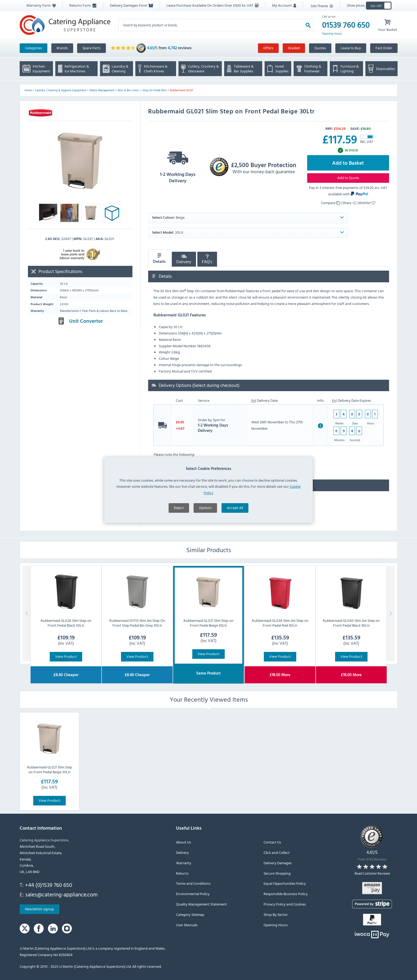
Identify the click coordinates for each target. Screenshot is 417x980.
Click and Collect (276, 852)
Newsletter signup (39, 909)
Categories (34, 48)
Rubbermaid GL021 (182, 90)
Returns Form (83, 5)
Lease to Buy (351, 48)
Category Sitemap (190, 914)
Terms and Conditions (193, 883)
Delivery (184, 260)
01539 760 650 (346, 25)
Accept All (235, 545)
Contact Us (272, 842)
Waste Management (102, 90)
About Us (184, 842)
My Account (284, 5)
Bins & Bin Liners (129, 90)
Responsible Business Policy (285, 894)
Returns (182, 873)
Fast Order (384, 48)
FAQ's (207, 260)
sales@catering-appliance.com (61, 894)
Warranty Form (41, 5)
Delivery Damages (277, 863)
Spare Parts (91, 48)
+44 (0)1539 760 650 (49, 885)
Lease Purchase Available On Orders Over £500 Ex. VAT (212, 5)
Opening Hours (275, 925)
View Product (66, 656)
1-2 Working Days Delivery (178, 166)
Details (159, 259)
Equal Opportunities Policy (284, 883)
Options (205, 545)
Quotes (320, 48)
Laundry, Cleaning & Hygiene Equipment (61, 90)
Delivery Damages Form (131, 5)
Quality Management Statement (201, 904)
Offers (268, 48)
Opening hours (332, 34)
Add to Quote (348, 178)
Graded (294, 48)
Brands (62, 48)
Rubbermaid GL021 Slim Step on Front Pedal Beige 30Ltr (49, 769)
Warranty (184, 863)
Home (28, 90)
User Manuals (187, 925)
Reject (179, 545)
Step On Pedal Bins (155, 90)
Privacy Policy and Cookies (284, 904)
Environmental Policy (193, 894)
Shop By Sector (275, 914)
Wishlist (367, 203)
